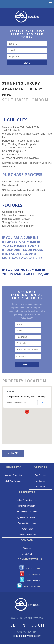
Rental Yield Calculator (27, 506)
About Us (27, 548)
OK (42, 403)
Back (13, 453)
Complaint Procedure (27, 535)
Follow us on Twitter (33, 580)
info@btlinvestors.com (28, 636)
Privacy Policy (27, 529)
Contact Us (27, 554)
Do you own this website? (17, 403)
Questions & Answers (27, 517)
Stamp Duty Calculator (27, 512)
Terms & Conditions (27, 523)
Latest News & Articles (27, 500)
